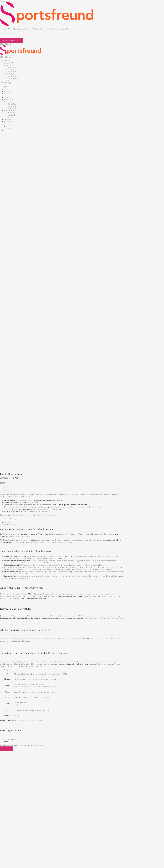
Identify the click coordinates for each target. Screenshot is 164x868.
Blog (64, 29)
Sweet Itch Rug (15, 29)
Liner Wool (12, 72)
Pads (10, 80)
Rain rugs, (12, 662)
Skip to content (5, 1)
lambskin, (3, 596)
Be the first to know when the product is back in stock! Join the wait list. (35, 515)
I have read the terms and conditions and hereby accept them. (23, 745)
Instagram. (109, 664)
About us (69, 29)
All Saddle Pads (37, 29)
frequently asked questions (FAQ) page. (30, 666)
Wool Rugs (12, 69)
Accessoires (56, 29)
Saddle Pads (12, 76)
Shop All (7, 29)
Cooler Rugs (24, 29)
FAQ (61, 29)
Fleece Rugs (12, 67)
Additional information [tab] (12, 525)
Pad (4, 534)
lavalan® (65, 534)
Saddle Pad (97, 618)
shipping (6, 491)
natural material (39, 561)
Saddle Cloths (13, 78)
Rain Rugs (49, 29)
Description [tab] (8, 523)
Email (2, 743)
